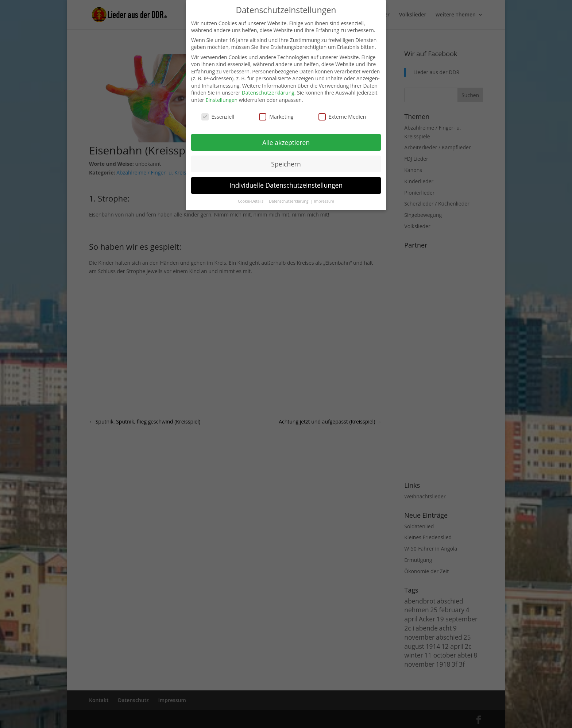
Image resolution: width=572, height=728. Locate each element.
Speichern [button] (286, 164)
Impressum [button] (324, 201)
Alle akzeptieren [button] (286, 142)
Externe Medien (342, 117)
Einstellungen (221, 100)
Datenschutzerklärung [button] (289, 201)
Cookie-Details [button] (251, 201)
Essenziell (218, 117)
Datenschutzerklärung (268, 93)
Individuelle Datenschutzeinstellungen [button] (286, 185)
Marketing (276, 117)
